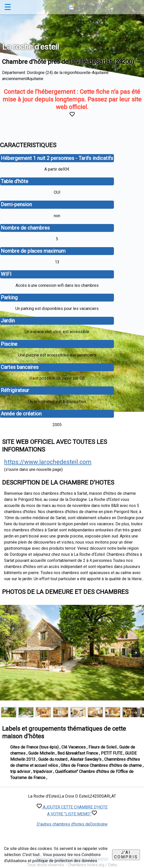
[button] (136, 653)
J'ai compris (126, 855)
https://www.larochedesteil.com (48, 462)
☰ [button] (8, 7)
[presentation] (136, 713)
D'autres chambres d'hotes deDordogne (72, 824)
